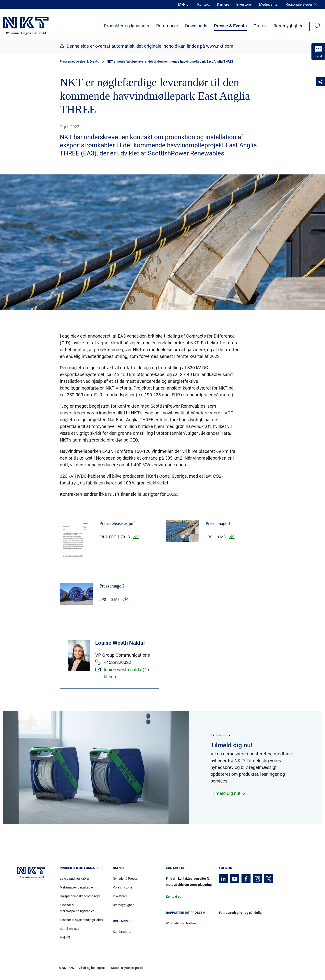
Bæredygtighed (288, 26)
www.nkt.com (220, 46)
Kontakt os (174, 897)
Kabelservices (69, 929)
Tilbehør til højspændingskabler (82, 920)
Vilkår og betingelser (92, 968)
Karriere (223, 4)
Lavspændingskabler (74, 879)
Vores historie (122, 887)
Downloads (196, 26)
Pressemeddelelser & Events (79, 61)
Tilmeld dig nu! (228, 793)
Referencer (167, 26)
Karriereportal (123, 932)
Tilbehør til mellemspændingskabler (77, 908)
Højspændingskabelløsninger (80, 896)
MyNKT (184, 4)
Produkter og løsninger (127, 26)
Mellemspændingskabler (77, 887)
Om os (260, 26)
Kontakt (203, 4)
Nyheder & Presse (125, 879)
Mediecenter (269, 4)
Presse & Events (230, 26)
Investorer (244, 4)
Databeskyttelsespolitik (127, 968)
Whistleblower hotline (181, 923)
